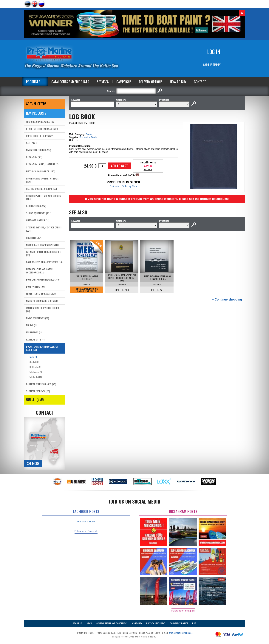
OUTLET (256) (35, 399)
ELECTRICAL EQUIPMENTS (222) (41, 171)
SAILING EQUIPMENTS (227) (39, 213)
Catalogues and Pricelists (70, 82)
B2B (194, 623)
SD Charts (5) (35, 367)
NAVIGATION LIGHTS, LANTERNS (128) (43, 164)
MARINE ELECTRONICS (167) (39, 150)
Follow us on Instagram (183, 611)
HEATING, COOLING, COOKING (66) (41, 189)
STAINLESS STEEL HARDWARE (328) (42, 129)
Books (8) (33, 357)
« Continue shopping (227, 299)
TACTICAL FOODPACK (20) (38, 391)
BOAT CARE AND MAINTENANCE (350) (43, 280)
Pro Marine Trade (88, 137)
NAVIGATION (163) (34, 157)
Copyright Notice (179, 623)
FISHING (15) (32, 325)
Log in (214, 52)
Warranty (137, 623)
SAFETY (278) (32, 143)
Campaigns (124, 82)
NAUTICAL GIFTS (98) (36, 339)
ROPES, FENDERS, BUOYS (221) (40, 136)
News (89, 623)
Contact (200, 82)
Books (89, 134)
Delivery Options (151, 82)
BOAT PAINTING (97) (35, 287)
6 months (148, 169)
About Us (78, 623)
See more (33, 463)
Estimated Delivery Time (124, 186)
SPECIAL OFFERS (36, 104)
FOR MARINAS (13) (34, 332)
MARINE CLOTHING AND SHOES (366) (43, 301)
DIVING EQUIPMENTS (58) (38, 318)
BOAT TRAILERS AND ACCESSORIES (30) (44, 262)
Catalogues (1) (35, 372)
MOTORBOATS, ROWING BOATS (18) (42, 245)
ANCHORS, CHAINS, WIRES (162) (41, 122)
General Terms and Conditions (112, 623)
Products (33, 82)
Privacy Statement (156, 623)
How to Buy (178, 82)
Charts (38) (34, 362)
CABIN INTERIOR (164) (36, 206)
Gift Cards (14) (35, 377)
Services (103, 82)
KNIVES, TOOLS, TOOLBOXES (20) (41, 294)
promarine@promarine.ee (181, 633)
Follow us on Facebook (86, 531)
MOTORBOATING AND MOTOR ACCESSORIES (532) (39, 271)
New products (36, 113)
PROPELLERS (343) (35, 238)
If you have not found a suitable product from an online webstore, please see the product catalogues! (157, 199)
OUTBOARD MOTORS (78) (38, 220)
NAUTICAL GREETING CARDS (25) (41, 384)
